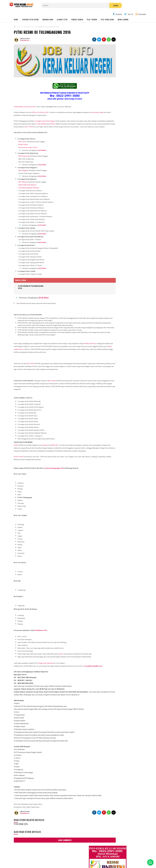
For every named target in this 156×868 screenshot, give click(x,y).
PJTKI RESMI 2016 (25, 35)
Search (92, 6)
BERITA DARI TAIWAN (111, 291)
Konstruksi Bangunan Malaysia (29, 180)
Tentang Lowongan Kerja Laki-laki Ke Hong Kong (121, 251)
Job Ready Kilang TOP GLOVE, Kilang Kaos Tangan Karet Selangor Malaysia (123, 149)
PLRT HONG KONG (107, 14)
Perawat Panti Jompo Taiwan (28, 140)
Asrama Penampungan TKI (54, 466)
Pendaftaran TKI (41, 628)
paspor (61, 652)
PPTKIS (70, 113)
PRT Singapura (23, 163)
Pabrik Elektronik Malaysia (27, 177)
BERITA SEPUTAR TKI (111, 295)
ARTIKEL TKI (109, 287)
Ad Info (64, 858)
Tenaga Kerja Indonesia (45, 661)
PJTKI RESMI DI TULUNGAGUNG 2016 (42, 26)
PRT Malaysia (23, 174)
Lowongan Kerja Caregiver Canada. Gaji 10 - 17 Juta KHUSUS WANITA (121, 231)
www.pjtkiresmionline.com (24, 667)
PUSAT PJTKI (19, 454)
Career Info (123, 858)
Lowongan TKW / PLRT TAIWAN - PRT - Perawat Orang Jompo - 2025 (121, 209)
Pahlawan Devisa (90, 338)
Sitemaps (32, 858)
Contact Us (54, 858)
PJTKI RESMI (59, 113)
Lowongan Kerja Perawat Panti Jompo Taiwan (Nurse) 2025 (120, 199)
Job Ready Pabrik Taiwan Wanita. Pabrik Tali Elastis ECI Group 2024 (124, 135)
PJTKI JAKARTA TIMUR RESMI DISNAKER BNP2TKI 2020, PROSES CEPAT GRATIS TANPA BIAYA (120, 271)
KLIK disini (42, 143)
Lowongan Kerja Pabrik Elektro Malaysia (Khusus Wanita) (120, 260)
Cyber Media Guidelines (80, 858)
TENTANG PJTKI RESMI (30, 14)
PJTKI (16, 440)
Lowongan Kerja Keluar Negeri (45, 111)
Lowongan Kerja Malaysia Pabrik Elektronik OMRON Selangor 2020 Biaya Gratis (124, 142)
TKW (65, 116)
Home (16, 14)
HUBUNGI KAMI (48, 14)
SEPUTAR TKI (109, 298)
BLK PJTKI (31, 358)
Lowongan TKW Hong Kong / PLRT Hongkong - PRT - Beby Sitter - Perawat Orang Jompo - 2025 (121, 220)
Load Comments (58, 844)
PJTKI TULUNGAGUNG (40, 102)
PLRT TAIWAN (92, 14)
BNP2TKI (55, 440)
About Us (42, 858)
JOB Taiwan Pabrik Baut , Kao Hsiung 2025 (124, 129)
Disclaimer (111, 858)
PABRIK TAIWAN (77, 14)
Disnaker (45, 440)
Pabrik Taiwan (23, 137)
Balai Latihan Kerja (44, 344)
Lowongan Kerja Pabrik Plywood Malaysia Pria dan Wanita (120, 241)
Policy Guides (98, 858)
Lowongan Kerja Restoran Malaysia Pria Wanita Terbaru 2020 (122, 156)
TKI (60, 116)
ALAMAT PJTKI (62, 14)
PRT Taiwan (22, 134)
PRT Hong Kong (24, 148)
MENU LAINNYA (123, 14)
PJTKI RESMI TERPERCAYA (77, 862)
